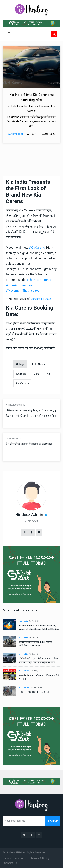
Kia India (21, 374)
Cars (36, 374)
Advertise (21, 859)
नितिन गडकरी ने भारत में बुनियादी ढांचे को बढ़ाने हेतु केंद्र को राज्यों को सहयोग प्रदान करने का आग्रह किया (31, 413)
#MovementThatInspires (23, 291)
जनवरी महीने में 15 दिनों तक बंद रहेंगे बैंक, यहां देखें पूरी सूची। (39, 677)
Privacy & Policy (40, 859)
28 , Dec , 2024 (37, 687)
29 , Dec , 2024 (34, 638)
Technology (24, 621)
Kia (49, 374)
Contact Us (11, 863)
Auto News (38, 364)
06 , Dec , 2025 (34, 621)
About (8, 859)
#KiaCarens (37, 248)
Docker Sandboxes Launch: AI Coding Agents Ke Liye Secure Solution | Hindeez (39, 627)
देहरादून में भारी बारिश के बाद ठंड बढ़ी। (34, 692)
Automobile (24, 638)
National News (25, 671)
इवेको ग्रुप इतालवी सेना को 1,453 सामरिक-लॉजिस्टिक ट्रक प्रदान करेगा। (36, 644)
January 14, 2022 (41, 299)
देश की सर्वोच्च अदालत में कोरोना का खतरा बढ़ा (29, 444)
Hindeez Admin (29, 515)
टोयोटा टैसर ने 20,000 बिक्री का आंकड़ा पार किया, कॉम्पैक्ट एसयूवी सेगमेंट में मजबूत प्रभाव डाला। (39, 660)
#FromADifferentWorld (21, 285)
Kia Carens (22, 383)
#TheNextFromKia (39, 280)
